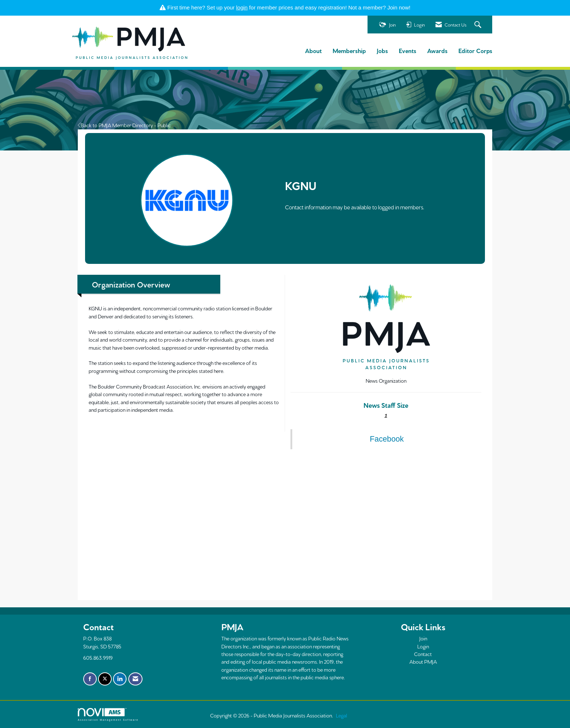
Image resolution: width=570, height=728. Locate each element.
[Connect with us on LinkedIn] (120, 679)
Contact (423, 654)
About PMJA (423, 661)
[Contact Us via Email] (135, 679)
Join (423, 638)
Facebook (387, 439)
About (313, 50)
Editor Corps (475, 50)
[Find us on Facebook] (90, 679)
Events (408, 50)
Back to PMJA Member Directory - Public (124, 125)
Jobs (382, 50)
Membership (349, 50)
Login (423, 646)
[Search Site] (479, 25)
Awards (437, 50)
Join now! (399, 7)
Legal (342, 715)
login (242, 7)
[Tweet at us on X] (105, 679)
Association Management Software (108, 715)
